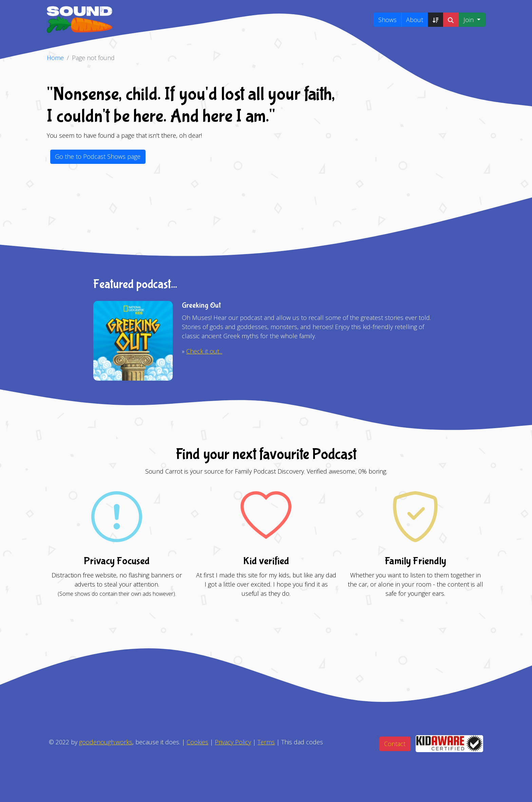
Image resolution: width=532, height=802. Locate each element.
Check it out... (204, 351)
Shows (387, 20)
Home (55, 58)
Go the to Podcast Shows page (98, 156)
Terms (266, 742)
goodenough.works (106, 742)
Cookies (197, 742)
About (415, 20)
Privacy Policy (233, 742)
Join (469, 20)
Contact (395, 744)
